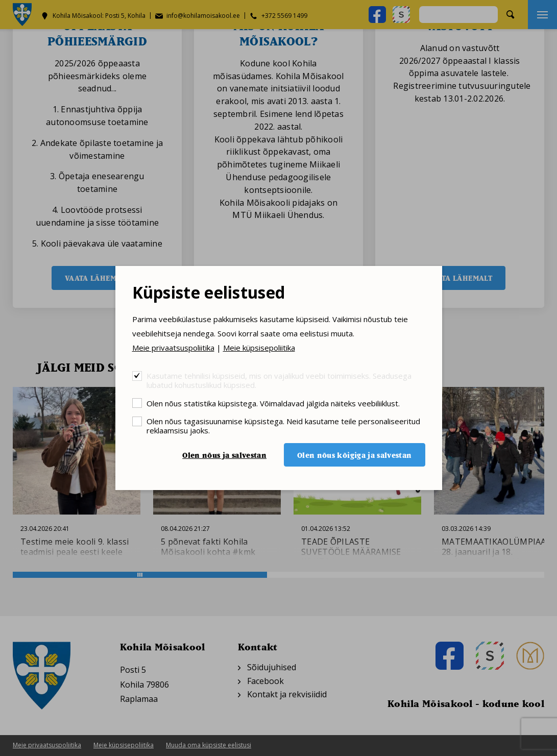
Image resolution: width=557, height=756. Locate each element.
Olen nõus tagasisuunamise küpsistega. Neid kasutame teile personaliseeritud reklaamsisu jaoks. (283, 425)
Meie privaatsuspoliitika (173, 348)
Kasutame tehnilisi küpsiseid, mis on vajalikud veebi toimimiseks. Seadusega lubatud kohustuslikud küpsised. (279, 380)
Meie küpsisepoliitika (259, 348)
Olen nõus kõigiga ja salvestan (355, 455)
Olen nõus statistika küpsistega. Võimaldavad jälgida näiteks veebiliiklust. (273, 403)
